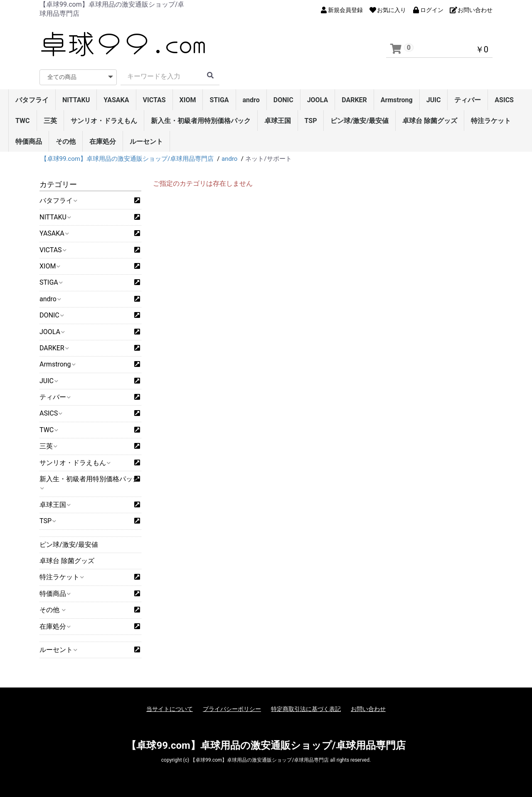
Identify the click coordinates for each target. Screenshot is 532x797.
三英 (50, 121)
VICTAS (154, 100)
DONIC (283, 100)
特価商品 (29, 141)
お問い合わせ (368, 709)
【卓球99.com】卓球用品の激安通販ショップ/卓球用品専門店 (266, 745)
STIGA (219, 100)
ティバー (468, 100)
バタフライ (32, 100)
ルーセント (146, 141)
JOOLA (318, 100)
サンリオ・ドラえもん (104, 121)
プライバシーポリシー (232, 709)
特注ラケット (491, 121)
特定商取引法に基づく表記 (306, 709)
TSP (311, 121)
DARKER (354, 100)
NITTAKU (76, 100)
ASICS (504, 100)
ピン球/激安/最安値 (360, 121)
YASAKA (116, 100)
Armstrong (397, 100)
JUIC (434, 100)
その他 (66, 141)
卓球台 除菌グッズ (430, 121)
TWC (23, 121)
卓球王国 (278, 121)
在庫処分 (103, 141)
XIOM (188, 100)
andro (251, 100)
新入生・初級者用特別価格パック (201, 121)
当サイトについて (170, 709)
